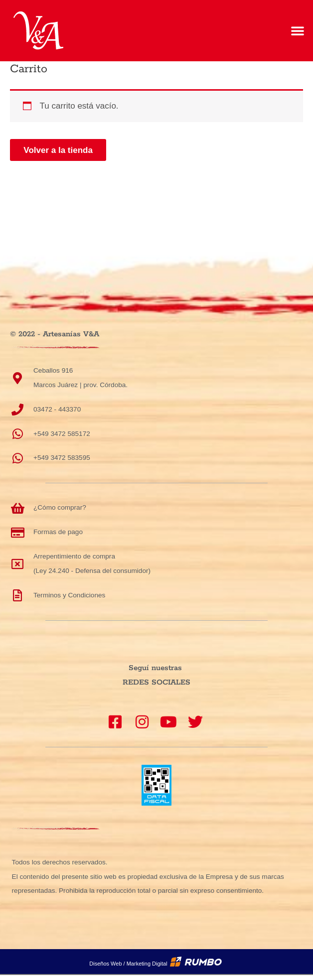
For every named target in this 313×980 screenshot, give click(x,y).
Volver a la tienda (59, 150)
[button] (298, 30)
